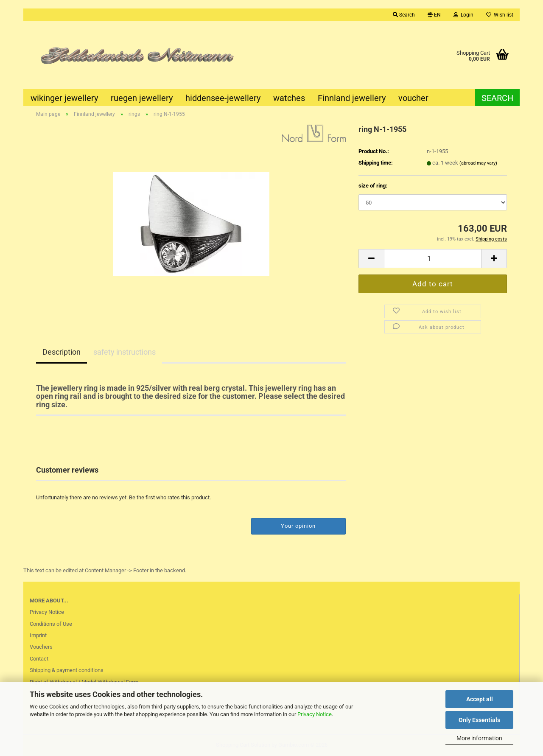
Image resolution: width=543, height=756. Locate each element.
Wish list (500, 15)
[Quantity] (433, 259)
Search (497, 98)
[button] (434, 15)
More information (479, 738)
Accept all (480, 699)
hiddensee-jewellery (223, 98)
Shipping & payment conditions (67, 670)
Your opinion (298, 526)
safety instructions (125, 352)
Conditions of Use (51, 624)
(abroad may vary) (478, 163)
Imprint (38, 635)
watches (289, 98)
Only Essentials (479, 720)
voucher (413, 98)
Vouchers (41, 647)
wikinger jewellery (64, 98)
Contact (39, 659)
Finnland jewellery (352, 98)
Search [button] (404, 15)
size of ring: (373, 186)
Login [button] (463, 15)
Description (62, 352)
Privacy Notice (315, 714)
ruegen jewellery (142, 98)
